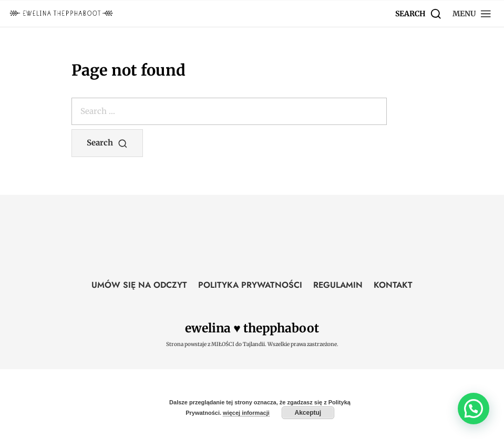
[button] (472, 13)
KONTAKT (393, 285)
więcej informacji (246, 413)
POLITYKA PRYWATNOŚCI (250, 285)
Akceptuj (308, 413)
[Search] (419, 13)
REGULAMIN (338, 285)
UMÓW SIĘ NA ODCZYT (139, 285)
